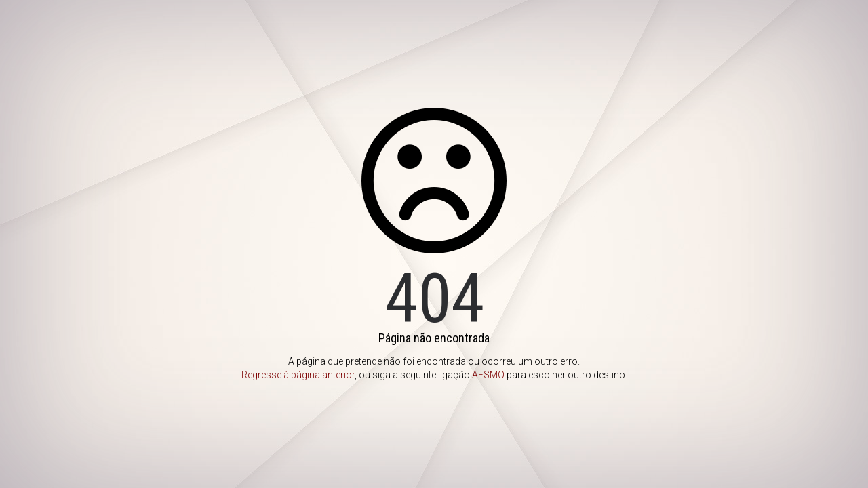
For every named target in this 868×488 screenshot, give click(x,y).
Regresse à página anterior (298, 375)
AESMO (488, 375)
